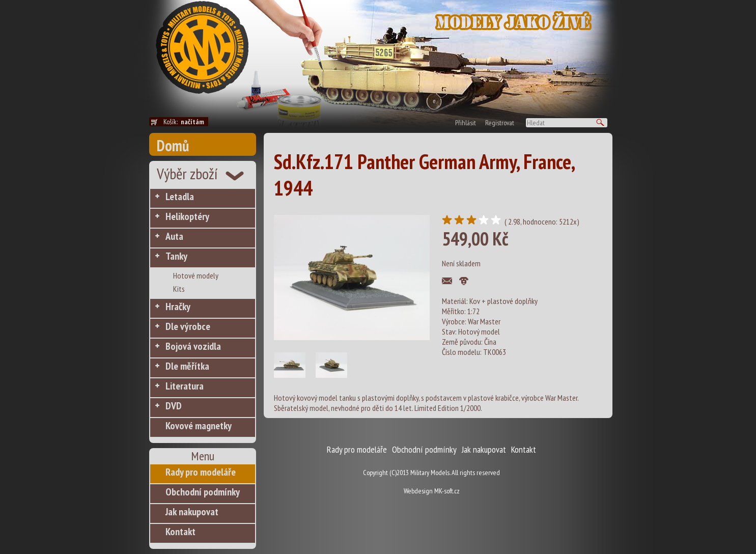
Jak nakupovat (192, 512)
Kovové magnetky (199, 426)
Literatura (185, 386)
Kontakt (180, 532)
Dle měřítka (187, 366)
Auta (174, 236)
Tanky (176, 256)
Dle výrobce (188, 326)
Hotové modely (196, 275)
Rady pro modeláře (201, 472)
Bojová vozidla (193, 346)
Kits (179, 289)
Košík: (186, 122)
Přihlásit (466, 123)
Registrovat (500, 123)
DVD (174, 406)
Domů (173, 145)
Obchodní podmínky (203, 492)
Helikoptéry (187, 216)
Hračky (178, 307)
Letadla (180, 197)
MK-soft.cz (447, 491)
